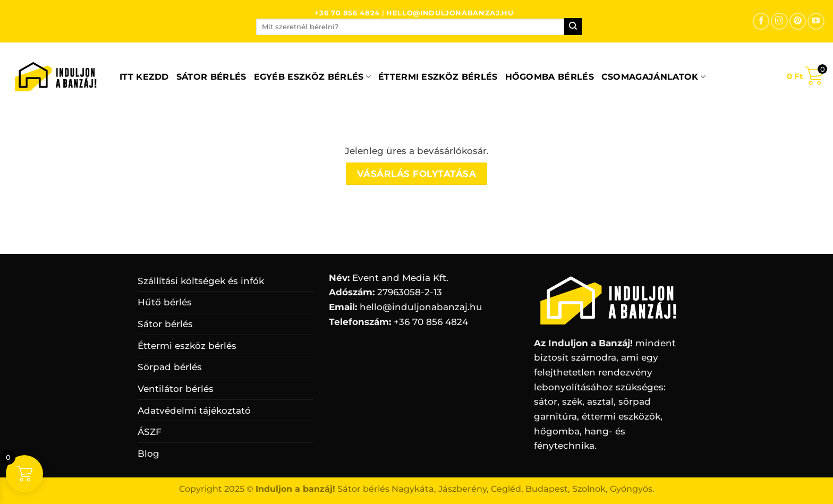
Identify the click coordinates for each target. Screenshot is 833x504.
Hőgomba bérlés (550, 77)
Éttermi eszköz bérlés (438, 77)
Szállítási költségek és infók (201, 281)
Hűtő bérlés (165, 302)
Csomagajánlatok (653, 77)
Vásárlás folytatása (417, 174)
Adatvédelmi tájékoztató (194, 410)
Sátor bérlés (211, 77)
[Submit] (573, 27)
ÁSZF (150, 432)
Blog (148, 453)
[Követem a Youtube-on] (816, 21)
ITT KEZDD (144, 77)
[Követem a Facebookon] (761, 21)
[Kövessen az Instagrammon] (779, 21)
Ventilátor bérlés (176, 388)
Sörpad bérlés (170, 367)
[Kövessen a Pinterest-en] (798, 21)
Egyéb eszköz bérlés (312, 77)
